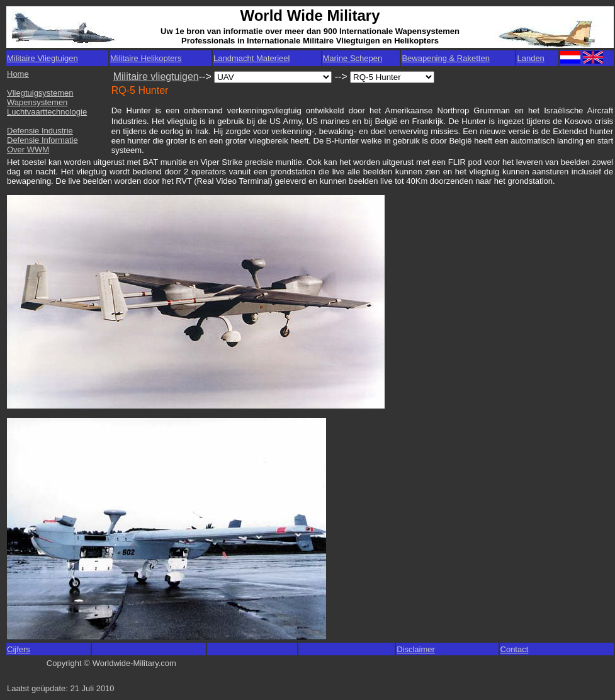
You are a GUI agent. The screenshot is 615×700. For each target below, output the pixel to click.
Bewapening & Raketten (445, 58)
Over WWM (28, 150)
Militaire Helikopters (146, 58)
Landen (530, 58)
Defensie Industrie (40, 131)
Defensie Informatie (42, 140)
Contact (515, 649)
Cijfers (19, 649)
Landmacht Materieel (251, 58)
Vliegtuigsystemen (40, 93)
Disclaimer (416, 649)
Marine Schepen (353, 58)
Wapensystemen (37, 102)
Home (18, 74)
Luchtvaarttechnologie (47, 112)
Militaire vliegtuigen (156, 76)
